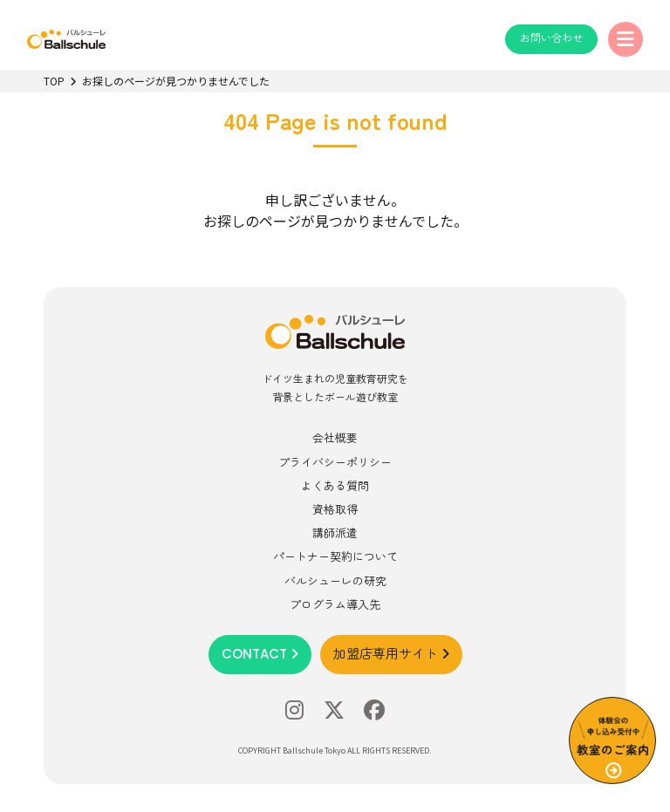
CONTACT (260, 654)
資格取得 (335, 509)
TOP (54, 81)
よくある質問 (335, 485)
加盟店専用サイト (391, 654)
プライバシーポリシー (335, 462)
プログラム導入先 (335, 604)
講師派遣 (335, 532)
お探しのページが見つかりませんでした (176, 81)
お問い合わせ (551, 38)
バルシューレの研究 (335, 580)
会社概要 (335, 437)
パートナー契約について (335, 556)
